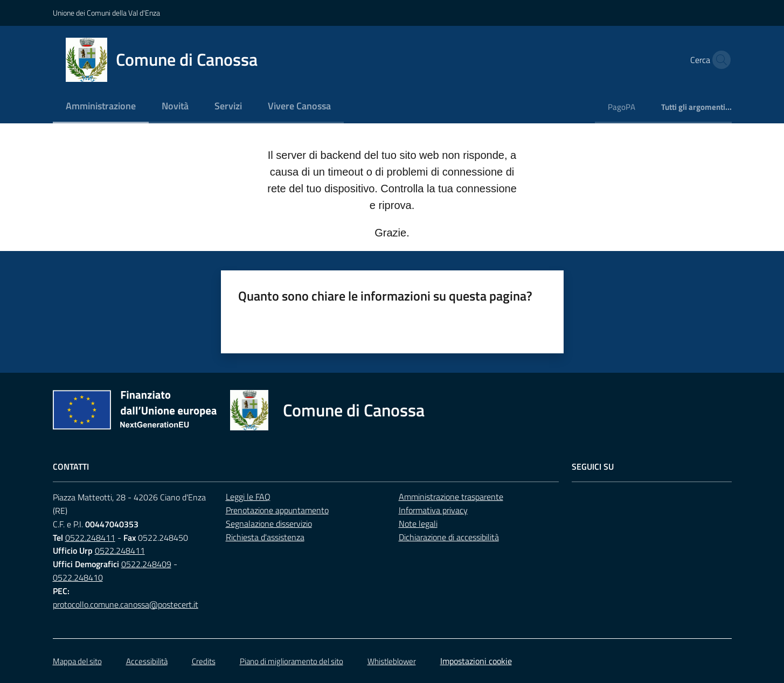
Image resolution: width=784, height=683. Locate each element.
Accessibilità (147, 661)
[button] (719, 60)
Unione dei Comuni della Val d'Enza (106, 13)
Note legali (418, 524)
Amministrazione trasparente (451, 497)
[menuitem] (101, 107)
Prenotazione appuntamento (277, 510)
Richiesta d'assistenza (265, 537)
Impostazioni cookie (476, 661)
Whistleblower (392, 661)
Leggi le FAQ (248, 497)
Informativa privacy (433, 510)
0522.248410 (78, 577)
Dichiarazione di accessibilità (449, 537)
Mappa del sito (77, 661)
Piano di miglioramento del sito (292, 661)
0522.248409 (146, 564)
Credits (204, 661)
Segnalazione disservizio (269, 524)
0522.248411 (90, 538)
